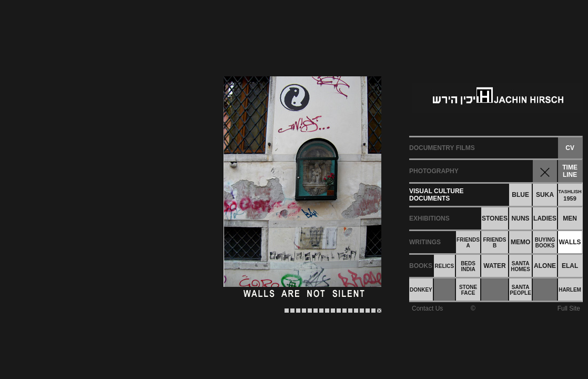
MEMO (520, 242)
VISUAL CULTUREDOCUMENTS (437, 195)
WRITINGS (425, 242)
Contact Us (427, 308)
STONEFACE (468, 290)
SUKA (545, 195)
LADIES (545, 218)
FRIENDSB (495, 243)
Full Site (569, 308)
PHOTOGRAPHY (434, 171)
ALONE (545, 266)
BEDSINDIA (468, 266)
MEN (570, 218)
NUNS (521, 218)
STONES (495, 218)
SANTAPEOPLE (520, 290)
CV (570, 148)
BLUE (520, 195)
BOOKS (421, 266)
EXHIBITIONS (429, 218)
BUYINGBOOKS (545, 243)
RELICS (445, 266)
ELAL (570, 266)
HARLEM (570, 290)
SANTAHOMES (520, 266)
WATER (494, 266)
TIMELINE (570, 171)
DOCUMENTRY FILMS (442, 148)
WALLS (570, 242)
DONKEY (421, 290)
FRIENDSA (468, 243)
